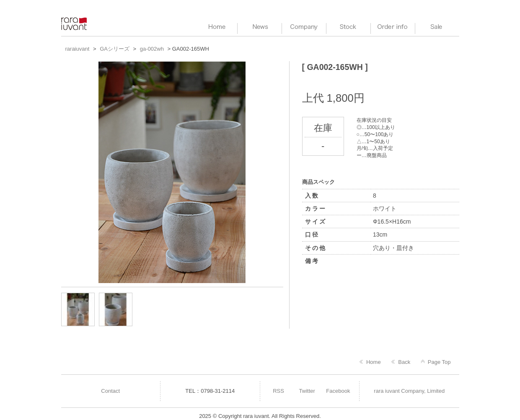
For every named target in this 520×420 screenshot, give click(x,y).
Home (374, 362)
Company (304, 27)
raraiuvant (75, 24)
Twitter (307, 391)
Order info (393, 27)
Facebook (338, 391)
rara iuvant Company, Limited (409, 391)
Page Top (439, 362)
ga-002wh (152, 49)
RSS (278, 391)
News (260, 27)
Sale (437, 27)
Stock (348, 27)
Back (404, 362)
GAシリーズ (115, 49)
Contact (110, 391)
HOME (215, 27)
